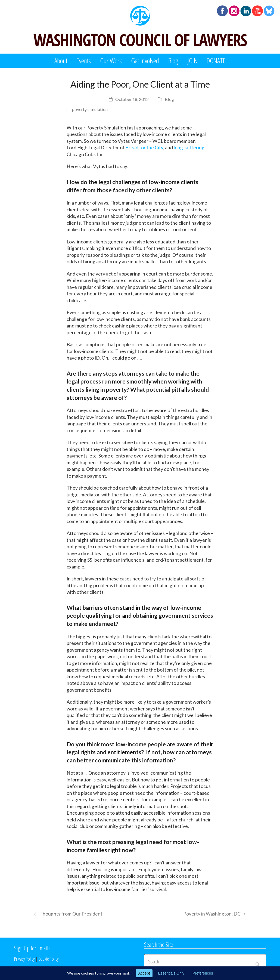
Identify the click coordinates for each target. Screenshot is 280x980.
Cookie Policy (49, 959)
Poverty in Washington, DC (214, 915)
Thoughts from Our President (67, 915)
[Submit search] (258, 962)
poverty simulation (90, 109)
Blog (169, 99)
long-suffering (189, 148)
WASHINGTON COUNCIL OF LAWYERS (140, 40)
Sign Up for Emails (32, 948)
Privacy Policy (24, 959)
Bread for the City (144, 148)
